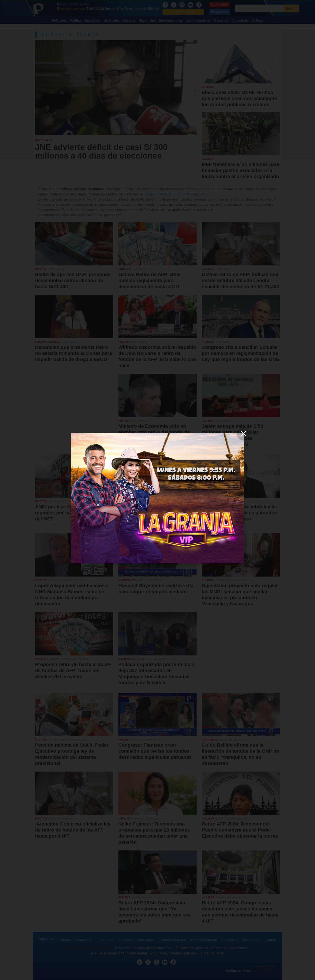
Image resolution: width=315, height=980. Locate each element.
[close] (244, 434)
